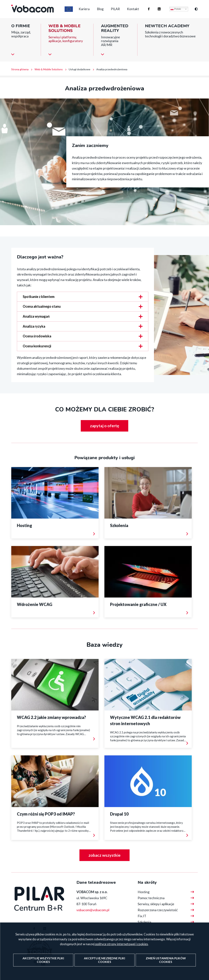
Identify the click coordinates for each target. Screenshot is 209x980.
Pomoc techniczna (151, 898)
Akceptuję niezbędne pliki (104, 964)
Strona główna (20, 73)
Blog (97, 11)
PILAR (113, 11)
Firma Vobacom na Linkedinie (155, 7)
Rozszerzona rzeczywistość (158, 910)
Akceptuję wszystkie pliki (43, 964)
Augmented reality (115, 32)
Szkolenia (144, 922)
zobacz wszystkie (104, 855)
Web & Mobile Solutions (65, 32)
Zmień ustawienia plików (165, 964)
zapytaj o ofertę (105, 430)
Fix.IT (142, 916)
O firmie (21, 30)
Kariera (79, 11)
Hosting (144, 892)
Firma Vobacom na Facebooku (145, 7)
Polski (176, 11)
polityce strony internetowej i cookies (122, 948)
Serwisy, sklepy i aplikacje (156, 904)
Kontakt (132, 11)
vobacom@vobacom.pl (93, 910)
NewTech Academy (167, 30)
